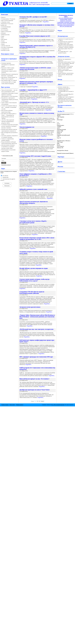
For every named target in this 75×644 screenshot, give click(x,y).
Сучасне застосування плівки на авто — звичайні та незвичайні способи (9, 107)
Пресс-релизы (5, 87)
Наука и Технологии (6, 31)
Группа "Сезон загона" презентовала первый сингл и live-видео (65, 70)
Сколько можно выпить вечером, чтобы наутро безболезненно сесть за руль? (34, 280)
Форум (3, 44)
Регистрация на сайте (8, 156)
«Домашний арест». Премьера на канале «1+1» (34, 102)
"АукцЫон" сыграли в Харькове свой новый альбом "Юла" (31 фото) (66, 49)
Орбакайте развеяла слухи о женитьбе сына (33, 189)
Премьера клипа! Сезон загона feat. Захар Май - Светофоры (65, 67)
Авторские (4, 59)
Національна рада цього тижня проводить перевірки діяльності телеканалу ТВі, (36, 82)
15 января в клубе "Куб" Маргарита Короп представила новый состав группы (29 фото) (66, 45)
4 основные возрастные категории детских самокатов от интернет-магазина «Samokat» (10, 126)
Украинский (5, 177)
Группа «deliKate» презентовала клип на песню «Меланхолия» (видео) (66, 75)
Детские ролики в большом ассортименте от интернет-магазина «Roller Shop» (8, 147)
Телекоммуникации (6, 27)
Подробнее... (46, 22)
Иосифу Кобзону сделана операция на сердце (34, 268)
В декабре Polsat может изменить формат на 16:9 (35, 36)
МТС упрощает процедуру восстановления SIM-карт (36, 357)
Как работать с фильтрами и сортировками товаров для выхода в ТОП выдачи (10, 99)
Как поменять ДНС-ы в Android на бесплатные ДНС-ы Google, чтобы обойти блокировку (9, 82)
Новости (3, 17)
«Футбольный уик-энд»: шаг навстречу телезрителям (36, 329)
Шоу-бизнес (4, 39)
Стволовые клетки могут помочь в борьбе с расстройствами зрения (33, 222)
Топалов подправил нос (27, 127)
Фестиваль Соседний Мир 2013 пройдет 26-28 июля (66, 95)
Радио (3, 36)
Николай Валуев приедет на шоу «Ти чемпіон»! (34, 379)
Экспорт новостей (6, 46)
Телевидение (4, 28)
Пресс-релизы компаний (7, 20)
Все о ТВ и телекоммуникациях (58, 405)
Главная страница (5, 405)
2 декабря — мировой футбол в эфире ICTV (33, 90)
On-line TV (61, 111)
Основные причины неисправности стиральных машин (8, 65)
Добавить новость (20, 405)
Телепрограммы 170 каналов (8, 19)
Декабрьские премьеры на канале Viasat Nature (35, 390)
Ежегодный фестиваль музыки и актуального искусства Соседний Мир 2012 (66, 101)
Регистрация (12, 405)
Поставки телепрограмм (7, 47)
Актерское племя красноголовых (30, 307)
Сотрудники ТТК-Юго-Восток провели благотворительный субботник (32, 293)
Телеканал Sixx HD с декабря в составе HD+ (33, 17)
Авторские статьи (6, 22)
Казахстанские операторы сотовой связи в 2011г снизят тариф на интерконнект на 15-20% (37, 239)
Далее (42, 401)
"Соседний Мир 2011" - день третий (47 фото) (65, 52)
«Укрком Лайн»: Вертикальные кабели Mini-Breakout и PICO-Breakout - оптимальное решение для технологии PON (37, 317)
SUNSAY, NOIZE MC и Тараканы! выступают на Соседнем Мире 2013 (64, 89)
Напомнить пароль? (6, 165)
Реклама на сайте (5, 50)
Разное (3, 41)
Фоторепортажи (63, 36)
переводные (13, 59)
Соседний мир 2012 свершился (66, 42)
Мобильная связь (5, 35)
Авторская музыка (64, 56)
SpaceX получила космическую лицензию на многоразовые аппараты (34, 202)
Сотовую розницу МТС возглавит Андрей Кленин (35, 156)
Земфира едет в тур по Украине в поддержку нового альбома (66, 98)
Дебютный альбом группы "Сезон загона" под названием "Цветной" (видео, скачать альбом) (66, 63)
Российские (5, 176)
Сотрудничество (5, 49)
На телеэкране (5, 30)
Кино (3, 38)
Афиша (60, 84)
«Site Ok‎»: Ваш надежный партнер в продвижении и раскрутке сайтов (8, 121)
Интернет (4, 33)
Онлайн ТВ (4, 42)
